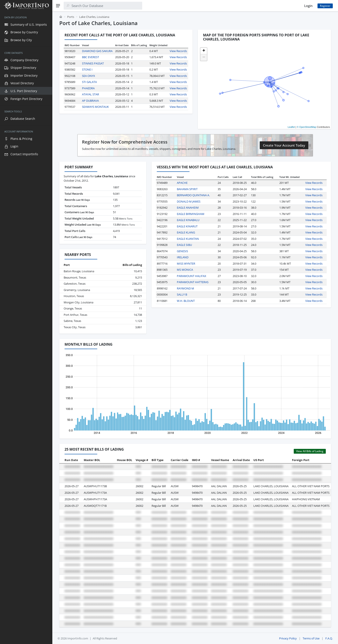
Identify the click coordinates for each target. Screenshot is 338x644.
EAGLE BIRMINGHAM (191, 214)
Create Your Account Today (284, 145)
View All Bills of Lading (310, 451)
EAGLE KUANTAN (188, 239)
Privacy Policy (288, 638)
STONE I (87, 69)
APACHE (182, 183)
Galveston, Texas (75, 284)
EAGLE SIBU (184, 245)
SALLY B (182, 294)
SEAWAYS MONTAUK (95, 107)
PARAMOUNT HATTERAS (193, 282)
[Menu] (58, 6)
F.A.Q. (329, 638)
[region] (26, 328)
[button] (204, 51)
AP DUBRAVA (90, 101)
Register (325, 6)
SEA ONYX (89, 76)
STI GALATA (89, 82)
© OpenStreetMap (306, 127)
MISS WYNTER (186, 264)
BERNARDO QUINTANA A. (193, 195)
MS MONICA (185, 270)
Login (308, 6)
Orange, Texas (73, 308)
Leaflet (291, 127)
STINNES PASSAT (93, 63)
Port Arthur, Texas (75, 315)
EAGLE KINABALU (188, 220)
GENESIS (182, 251)
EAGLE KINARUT (187, 226)
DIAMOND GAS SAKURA (97, 51)
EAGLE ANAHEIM (188, 208)
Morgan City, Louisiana (79, 302)
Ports (71, 17)
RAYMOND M (185, 288)
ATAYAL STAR (90, 94)
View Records (178, 51)
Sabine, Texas (72, 321)
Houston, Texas (74, 296)
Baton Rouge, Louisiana (79, 271)
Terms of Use (311, 638)
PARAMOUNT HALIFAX (192, 276)
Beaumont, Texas (75, 277)
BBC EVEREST (90, 57)
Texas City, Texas (75, 327)
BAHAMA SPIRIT (187, 189)
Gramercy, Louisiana (77, 290)
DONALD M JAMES (189, 201)
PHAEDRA (88, 88)
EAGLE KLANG (186, 232)
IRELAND (183, 257)
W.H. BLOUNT (186, 301)
